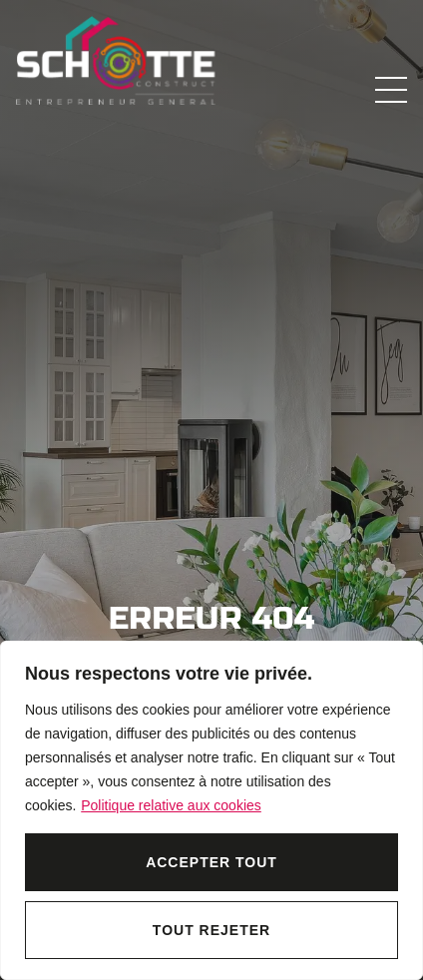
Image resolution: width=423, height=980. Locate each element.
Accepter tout (211, 862)
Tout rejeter (211, 930)
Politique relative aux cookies (171, 805)
